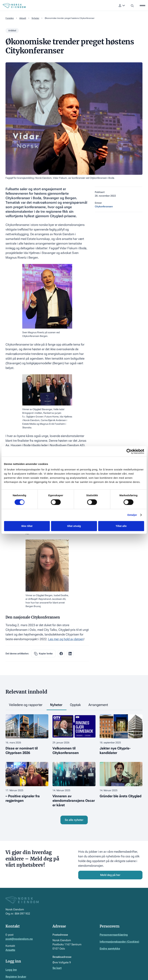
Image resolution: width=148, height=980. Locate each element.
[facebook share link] (61, 654)
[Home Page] (14, 6)
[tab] (26, 705)
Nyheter (35, 18)
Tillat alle (121, 526)
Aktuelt (23, 18)
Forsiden (10, 18)
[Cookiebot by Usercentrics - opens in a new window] (129, 451)
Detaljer (132, 515)
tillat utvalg (74, 526)
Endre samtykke (110, 949)
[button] (122, 6)
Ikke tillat (27, 526)
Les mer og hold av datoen (66, 639)
